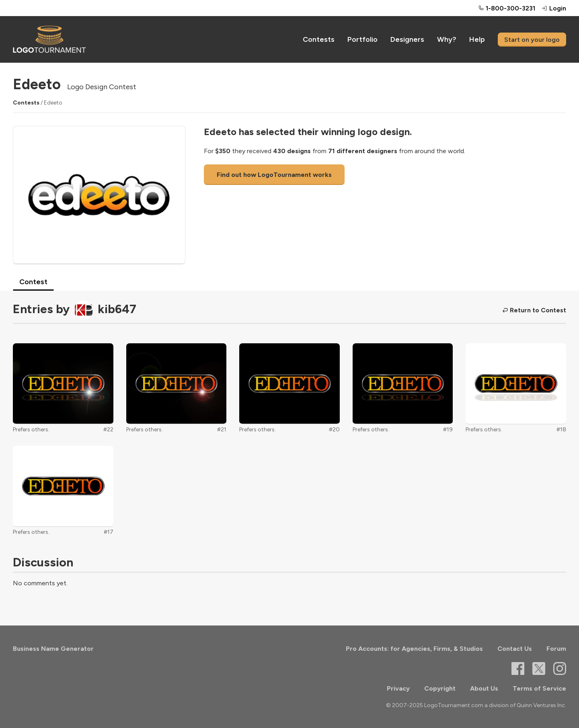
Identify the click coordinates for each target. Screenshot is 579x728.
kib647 (117, 309)
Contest (33, 282)
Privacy (398, 688)
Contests (319, 39)
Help (477, 39)
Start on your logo (532, 40)
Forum (556, 649)
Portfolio (362, 39)
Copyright (440, 688)
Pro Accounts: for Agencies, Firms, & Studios (414, 649)
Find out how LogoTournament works (274, 175)
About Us (484, 688)
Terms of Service (539, 688)
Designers (407, 39)
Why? (447, 39)
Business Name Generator (53, 649)
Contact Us (515, 649)
